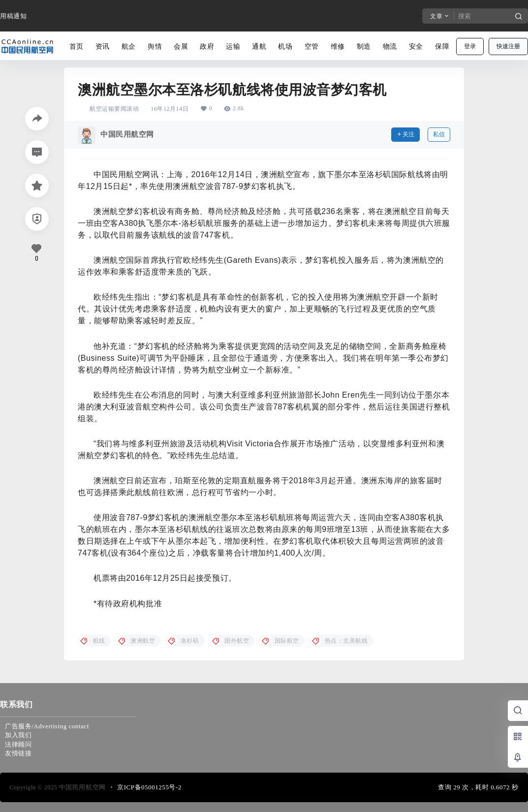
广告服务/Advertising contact (47, 726)
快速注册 (508, 46)
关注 (405, 134)
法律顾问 (18, 744)
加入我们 (18, 735)
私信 (439, 134)
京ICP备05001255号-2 (149, 787)
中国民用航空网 (81, 787)
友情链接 (18, 753)
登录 (470, 46)
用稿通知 (13, 16)
